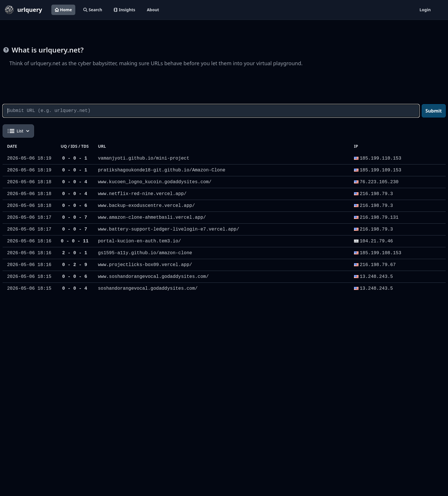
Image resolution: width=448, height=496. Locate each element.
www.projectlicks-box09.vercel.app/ (145, 265)
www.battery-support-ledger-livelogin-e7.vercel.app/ (168, 229)
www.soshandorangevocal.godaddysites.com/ (153, 277)
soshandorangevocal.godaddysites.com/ (148, 289)
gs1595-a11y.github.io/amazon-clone (145, 253)
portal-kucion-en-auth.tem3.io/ (139, 241)
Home (63, 10)
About (153, 10)
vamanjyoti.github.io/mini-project (144, 158)
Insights (124, 10)
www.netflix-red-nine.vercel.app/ (142, 194)
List (18, 131)
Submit (434, 111)
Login (425, 10)
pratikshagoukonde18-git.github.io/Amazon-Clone (162, 170)
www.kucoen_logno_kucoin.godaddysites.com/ (155, 182)
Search (93, 10)
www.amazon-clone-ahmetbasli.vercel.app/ (152, 218)
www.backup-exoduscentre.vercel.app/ (146, 206)
